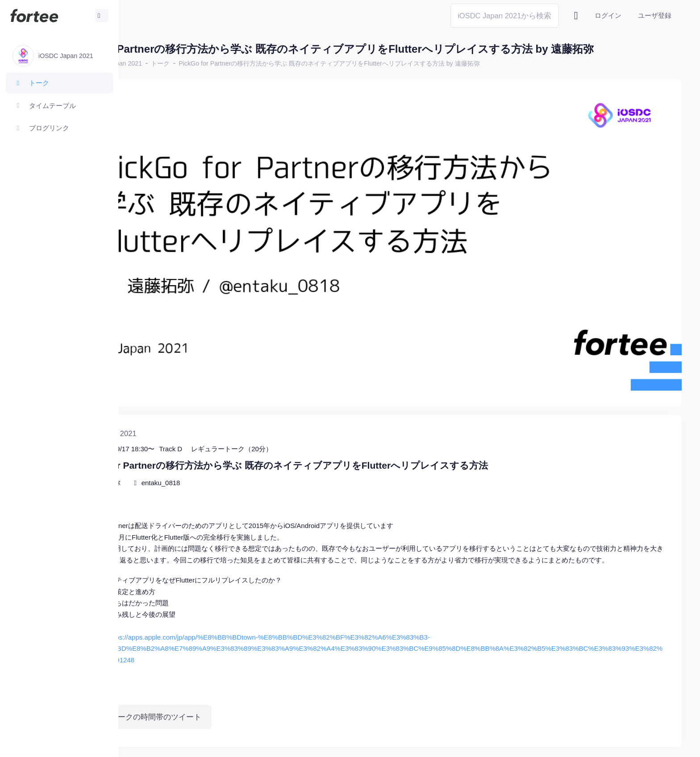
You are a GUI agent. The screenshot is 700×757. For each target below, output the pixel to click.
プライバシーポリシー (646, 743)
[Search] (505, 15)
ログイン (608, 15)
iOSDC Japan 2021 (194, 63)
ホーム (148, 63)
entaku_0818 (240, 441)
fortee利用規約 (578, 743)
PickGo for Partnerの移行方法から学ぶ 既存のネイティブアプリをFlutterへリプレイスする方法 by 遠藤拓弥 (408, 63)
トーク (239, 63)
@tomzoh (293, 743)
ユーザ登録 (655, 15)
